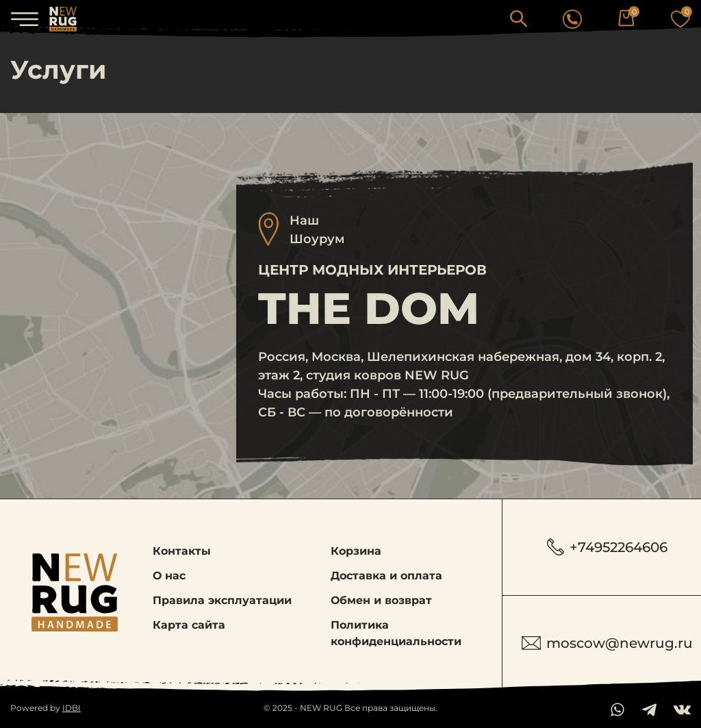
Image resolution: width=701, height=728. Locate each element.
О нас (169, 576)
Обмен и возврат (381, 600)
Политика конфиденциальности (396, 633)
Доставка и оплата (386, 576)
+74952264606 (607, 547)
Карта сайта (189, 625)
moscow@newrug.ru (607, 643)
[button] (519, 18)
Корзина (356, 551)
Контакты (182, 551)
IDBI (72, 708)
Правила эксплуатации (222, 600)
